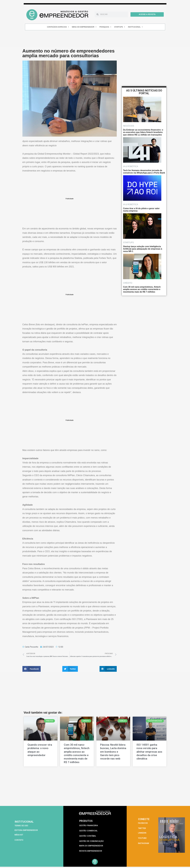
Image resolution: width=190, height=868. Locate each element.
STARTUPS (120, 27)
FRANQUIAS (105, 27)
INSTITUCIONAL (135, 27)
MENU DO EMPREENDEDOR (84, 27)
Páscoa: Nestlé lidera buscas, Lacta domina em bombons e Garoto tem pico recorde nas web (113, 752)
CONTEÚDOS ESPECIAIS (58, 27)
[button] (32, 669)
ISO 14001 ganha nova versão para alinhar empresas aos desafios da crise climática (149, 752)
